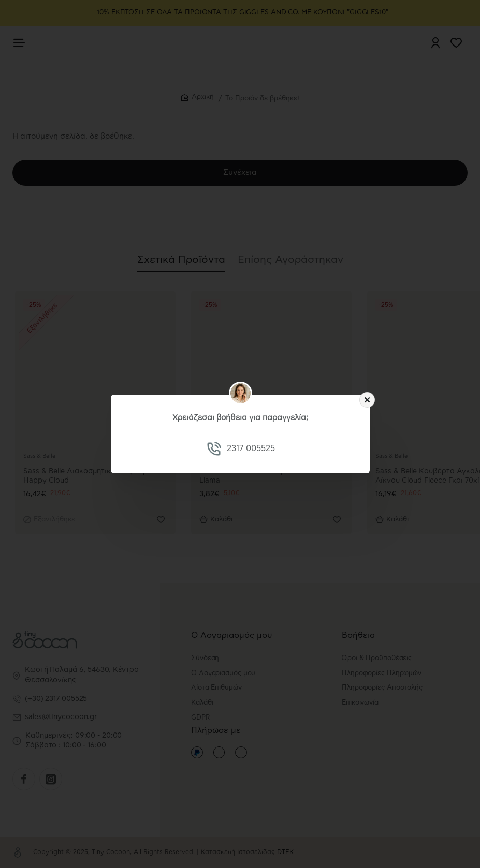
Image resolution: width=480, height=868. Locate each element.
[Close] (367, 400)
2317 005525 (250, 448)
